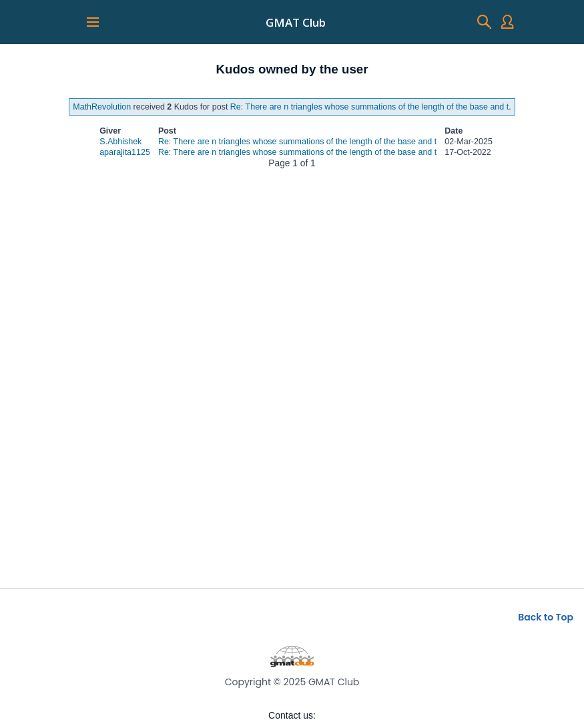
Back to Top (546, 617)
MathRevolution (102, 107)
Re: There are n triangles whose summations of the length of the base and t (369, 107)
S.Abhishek (120, 142)
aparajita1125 (125, 152)
